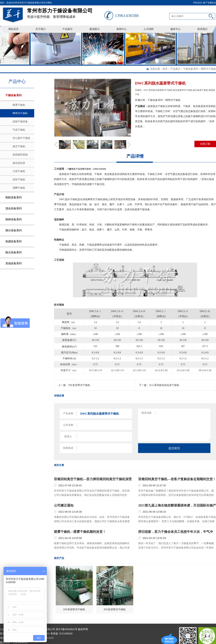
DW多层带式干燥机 (79, 385)
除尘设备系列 (13, 252)
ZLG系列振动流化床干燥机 (164, 385)
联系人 (68, 437)
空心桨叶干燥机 (21, 138)
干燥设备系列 (191, 69)
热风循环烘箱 (20, 155)
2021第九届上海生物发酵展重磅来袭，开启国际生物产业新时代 (177, 506)
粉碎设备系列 (13, 219)
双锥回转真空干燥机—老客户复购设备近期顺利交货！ (177, 479)
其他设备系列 (13, 263)
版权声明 (83, 629)
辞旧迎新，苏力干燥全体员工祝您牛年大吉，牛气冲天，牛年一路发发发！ (175, 532)
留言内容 (147, 413)
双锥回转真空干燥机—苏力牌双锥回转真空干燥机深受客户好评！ (93, 479)
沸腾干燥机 (19, 188)
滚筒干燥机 (19, 180)
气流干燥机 (19, 130)
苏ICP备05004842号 (67, 629)
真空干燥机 (19, 146)
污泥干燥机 (19, 171)
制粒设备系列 (13, 197)
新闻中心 (121, 29)
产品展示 (67, 29)
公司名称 (68, 425)
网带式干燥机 (208, 69)
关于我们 (40, 29)
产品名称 (68, 413)
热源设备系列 (13, 241)
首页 (165, 69)
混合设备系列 (13, 208)
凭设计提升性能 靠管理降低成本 (66, 12)
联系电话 (68, 448)
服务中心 (175, 29)
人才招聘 (148, 29)
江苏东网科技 (20, 642)
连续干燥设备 (20, 122)
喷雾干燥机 (19, 105)
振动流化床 (19, 163)
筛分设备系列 (13, 230)
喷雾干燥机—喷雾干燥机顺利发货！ (80, 532)
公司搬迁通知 (64, 505)
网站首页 (13, 29)
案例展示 (94, 29)
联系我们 (202, 29)
